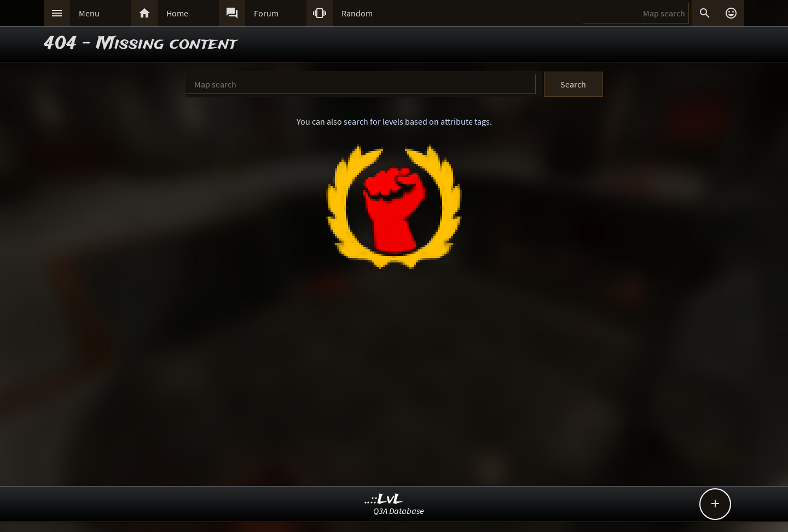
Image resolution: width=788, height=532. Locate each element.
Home (177, 13)
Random (357, 13)
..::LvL (384, 499)
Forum (266, 13)
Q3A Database (399, 511)
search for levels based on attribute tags (417, 121)
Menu (89, 13)
